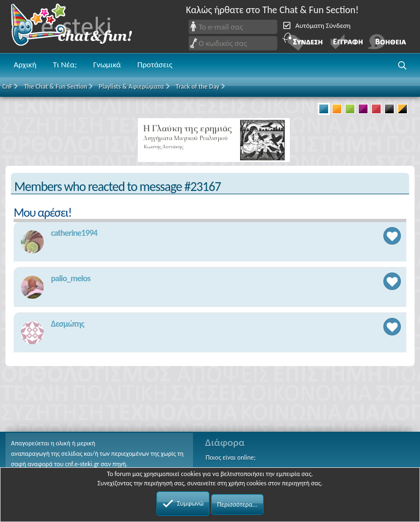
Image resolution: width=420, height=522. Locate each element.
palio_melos (71, 278)
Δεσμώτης (68, 324)
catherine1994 (74, 233)
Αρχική (25, 65)
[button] (402, 66)
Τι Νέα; (65, 65)
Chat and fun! (79, 27)
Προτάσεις (155, 65)
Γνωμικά (107, 65)
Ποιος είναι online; (231, 457)
